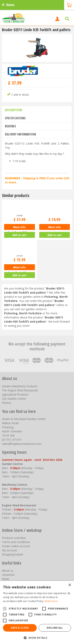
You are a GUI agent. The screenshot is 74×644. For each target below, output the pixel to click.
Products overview (14, 538)
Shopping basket (13, 554)
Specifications (15, 118)
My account (9, 550)
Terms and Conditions (16, 542)
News (6, 579)
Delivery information (20, 134)
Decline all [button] (55, 628)
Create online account (16, 546)
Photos (7, 403)
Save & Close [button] (20, 628)
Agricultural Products (15, 394)
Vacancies (8, 575)
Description (13, 110)
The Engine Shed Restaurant (20, 390)
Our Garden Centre (14, 399)
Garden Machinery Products (20, 386)
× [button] (70, 585)
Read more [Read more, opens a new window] (51, 601)
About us (8, 571)
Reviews (10, 126)
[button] (37, 638)
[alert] (37, 612)
